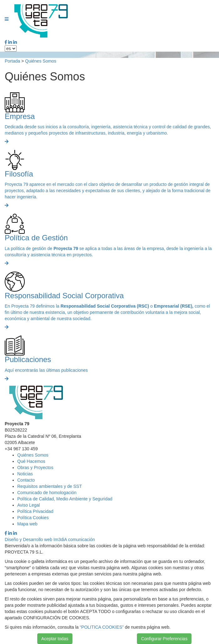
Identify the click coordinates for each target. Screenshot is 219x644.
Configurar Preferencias (164, 639)
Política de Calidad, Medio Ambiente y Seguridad (65, 499)
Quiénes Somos (41, 61)
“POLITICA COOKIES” (102, 627)
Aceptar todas (55, 639)
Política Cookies (33, 518)
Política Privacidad (35, 511)
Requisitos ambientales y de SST (50, 486)
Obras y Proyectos (35, 468)
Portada (12, 61)
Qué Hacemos (31, 461)
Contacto (26, 480)
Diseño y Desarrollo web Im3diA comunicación (50, 539)
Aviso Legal (29, 505)
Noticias (25, 474)
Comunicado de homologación (47, 493)
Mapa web (27, 524)
